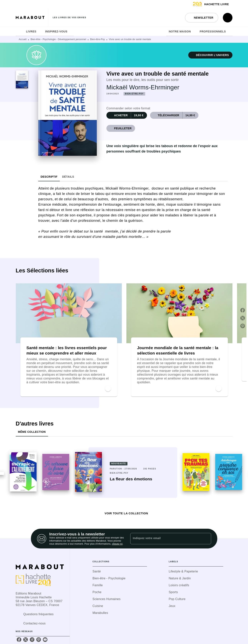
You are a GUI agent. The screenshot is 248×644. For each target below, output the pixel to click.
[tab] (20, 31)
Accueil (23, 39)
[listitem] (19, 640)
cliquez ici (117, 544)
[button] (202, 18)
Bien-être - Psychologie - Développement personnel (58, 39)
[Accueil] (32, 18)
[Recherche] (228, 18)
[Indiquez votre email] (166, 538)
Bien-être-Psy (97, 39)
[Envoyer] (207, 539)
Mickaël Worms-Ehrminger (143, 87)
